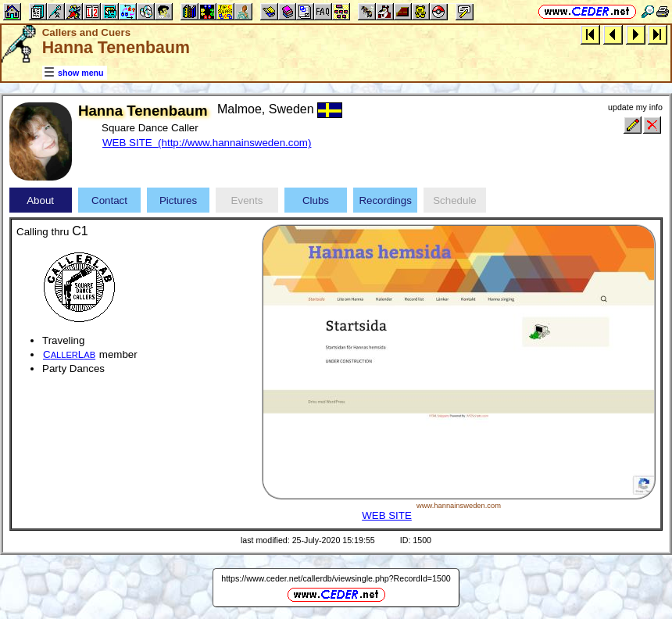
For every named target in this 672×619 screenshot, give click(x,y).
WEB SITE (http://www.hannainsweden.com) (207, 143)
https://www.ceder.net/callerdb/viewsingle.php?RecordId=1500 (336, 578)
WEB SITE (387, 515)
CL (69, 354)
